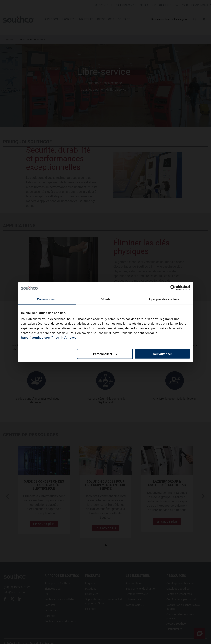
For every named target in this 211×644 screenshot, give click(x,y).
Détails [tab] (106, 299)
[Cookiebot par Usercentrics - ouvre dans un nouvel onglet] (173, 288)
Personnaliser (105, 354)
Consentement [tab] (47, 299)
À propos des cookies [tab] (164, 299)
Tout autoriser (162, 354)
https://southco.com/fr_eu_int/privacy (49, 338)
